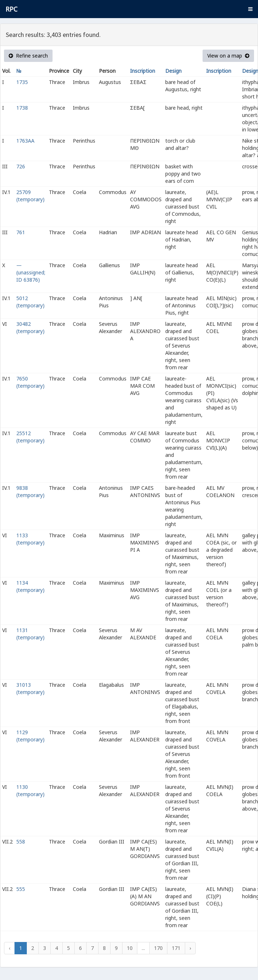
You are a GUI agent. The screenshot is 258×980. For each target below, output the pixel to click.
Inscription (143, 71)
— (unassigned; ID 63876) (31, 272)
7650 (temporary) (30, 382)
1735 (22, 82)
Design (173, 71)
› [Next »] (190, 948)
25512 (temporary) (30, 437)
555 (21, 889)
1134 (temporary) (30, 586)
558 (21, 842)
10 (130, 948)
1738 (22, 108)
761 (21, 232)
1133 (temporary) (30, 539)
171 (176, 948)
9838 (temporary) (30, 491)
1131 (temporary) (30, 634)
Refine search (28, 56)
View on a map (228, 56)
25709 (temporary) (30, 196)
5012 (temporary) (30, 302)
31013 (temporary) (30, 688)
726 (21, 166)
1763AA (25, 141)
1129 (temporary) (30, 736)
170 (158, 948)
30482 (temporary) (30, 327)
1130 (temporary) (30, 790)
